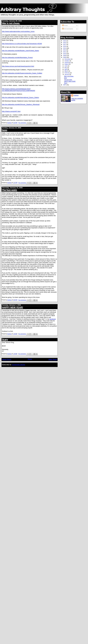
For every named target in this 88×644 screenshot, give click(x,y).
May (66, 68)
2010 (65, 54)
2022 (65, 43)
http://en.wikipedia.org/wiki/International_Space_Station (20, 98)
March (67, 71)
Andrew (76, 95)
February (67, 73)
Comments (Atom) (19, 365)
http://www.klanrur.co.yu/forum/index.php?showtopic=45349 (22, 44)
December (68, 59)
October (67, 61)
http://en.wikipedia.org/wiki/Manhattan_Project (17, 58)
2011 (65, 52)
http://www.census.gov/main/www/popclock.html (18, 66)
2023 (65, 41)
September (68, 63)
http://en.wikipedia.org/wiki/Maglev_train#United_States (20, 51)
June (66, 66)
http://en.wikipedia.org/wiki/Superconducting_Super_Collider (22, 73)
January (67, 75)
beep (5, 130)
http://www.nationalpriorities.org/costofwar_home (18, 31)
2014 (65, 48)
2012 (65, 50)
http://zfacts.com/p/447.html (11, 111)
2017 (65, 44)
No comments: (23, 123)
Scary (5, 339)
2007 (65, 85)
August (67, 64)
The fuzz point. (10, 190)
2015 (65, 46)
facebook (53, 319)
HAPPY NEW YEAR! (12, 307)
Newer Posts (7, 359)
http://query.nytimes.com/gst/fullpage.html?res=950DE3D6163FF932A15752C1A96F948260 (18, 90)
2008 (65, 57)
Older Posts (53, 359)
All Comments (68, 29)
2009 (65, 55)
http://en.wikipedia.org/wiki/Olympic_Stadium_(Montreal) (21, 104)
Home (30, 359)
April (66, 69)
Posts (65, 25)
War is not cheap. (11, 23)
